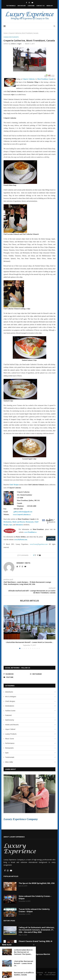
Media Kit (50, 6)
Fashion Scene (10, 711)
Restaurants (9, 748)
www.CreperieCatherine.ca (22, 515)
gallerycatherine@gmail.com (23, 512)
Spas (7, 753)
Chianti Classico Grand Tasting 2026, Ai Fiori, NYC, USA (36, 943)
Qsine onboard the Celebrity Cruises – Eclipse (35, 897)
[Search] (54, 26)
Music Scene (10, 739)
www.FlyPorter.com (21, 540)
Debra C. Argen (16, 44)
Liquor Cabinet (10, 729)
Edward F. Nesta (23, 563)
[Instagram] (29, 3)
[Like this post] (35, 555)
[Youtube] (32, 3)
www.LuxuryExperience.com (39, 544)
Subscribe (31, 6)
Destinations (10, 706)
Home (6, 33)
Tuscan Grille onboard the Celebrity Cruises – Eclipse (34, 910)
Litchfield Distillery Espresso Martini (34, 954)
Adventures (9, 692)
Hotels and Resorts (12, 725)
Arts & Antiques (11, 697)
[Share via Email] (40, 555)
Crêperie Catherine (29, 79)
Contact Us (40, 6)
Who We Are (22, 6)
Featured (8, 715)
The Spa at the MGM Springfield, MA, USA (37, 883)
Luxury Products (11, 734)
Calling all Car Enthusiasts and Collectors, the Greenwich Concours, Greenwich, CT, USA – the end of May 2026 (37, 930)
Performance (10, 743)
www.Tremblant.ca (30, 532)
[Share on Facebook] (38, 555)
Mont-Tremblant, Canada (45, 79)
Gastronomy (10, 720)
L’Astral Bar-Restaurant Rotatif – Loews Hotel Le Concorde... (30, 642)
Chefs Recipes (10, 701)
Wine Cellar (9, 762)
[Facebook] (26, 3)
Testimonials (11, 6)
